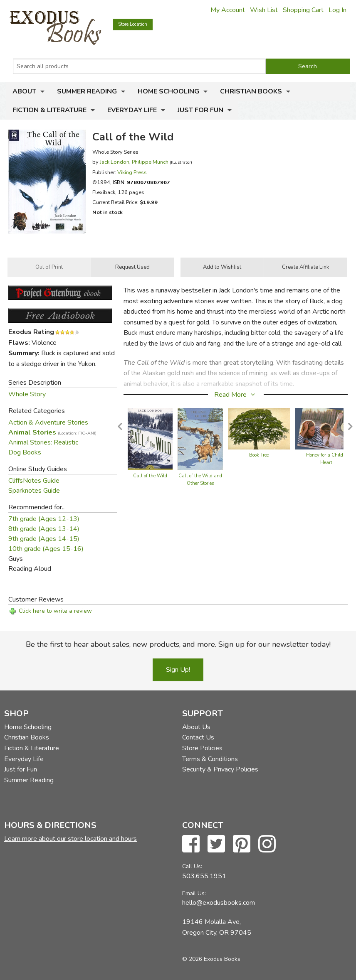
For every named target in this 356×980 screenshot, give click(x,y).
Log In (337, 10)
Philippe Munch (150, 162)
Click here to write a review (55, 611)
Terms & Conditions (210, 759)
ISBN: (141, 182)
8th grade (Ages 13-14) (44, 529)
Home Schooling (168, 91)
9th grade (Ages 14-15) (44, 539)
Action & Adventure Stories (48, 422)
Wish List (264, 10)
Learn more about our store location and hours (70, 839)
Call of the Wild (150, 476)
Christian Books (251, 91)
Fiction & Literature (49, 110)
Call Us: (192, 866)
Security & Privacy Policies (220, 769)
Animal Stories (52, 432)
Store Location (133, 24)
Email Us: (194, 893)
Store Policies (202, 748)
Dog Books (25, 452)
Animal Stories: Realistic (43, 442)
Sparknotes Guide (34, 491)
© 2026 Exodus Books (211, 959)
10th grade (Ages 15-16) (46, 549)
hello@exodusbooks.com (219, 903)
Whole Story (27, 394)
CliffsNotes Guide (34, 481)
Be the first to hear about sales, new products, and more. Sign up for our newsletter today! (178, 644)
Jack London (115, 162)
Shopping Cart (303, 10)
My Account (228, 10)
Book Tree (259, 455)
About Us (196, 727)
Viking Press (132, 172)
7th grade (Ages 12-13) (44, 519)
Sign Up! (178, 670)
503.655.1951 (204, 876)
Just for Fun (200, 110)
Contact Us (198, 737)
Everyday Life (132, 110)
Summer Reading (87, 91)
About (24, 91)
